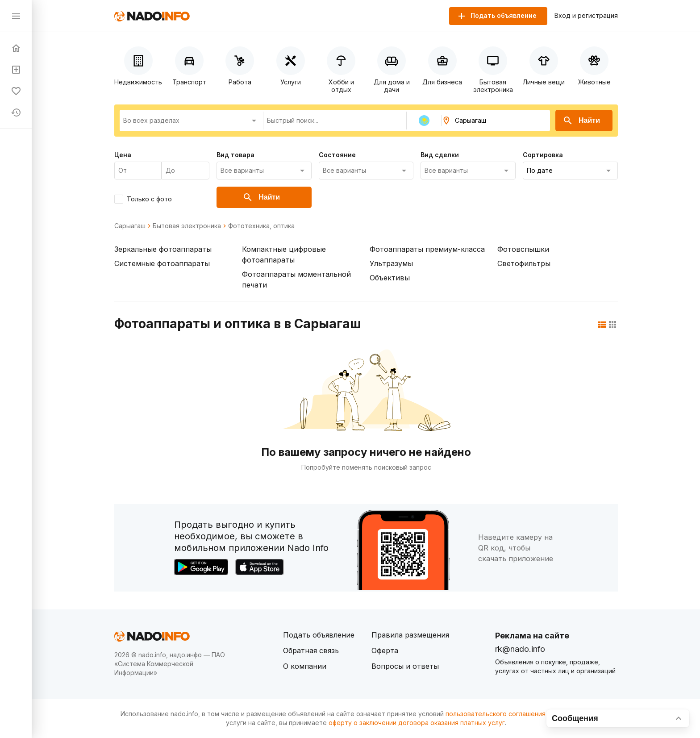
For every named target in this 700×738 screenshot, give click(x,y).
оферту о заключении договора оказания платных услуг (417, 723)
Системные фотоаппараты (162, 263)
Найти (581, 121)
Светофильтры (524, 263)
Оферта (385, 650)
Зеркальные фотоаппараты (163, 249)
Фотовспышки (523, 249)
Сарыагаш (130, 226)
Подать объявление (319, 635)
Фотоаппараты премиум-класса (427, 249)
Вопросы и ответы (405, 666)
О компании (305, 666)
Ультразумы (391, 263)
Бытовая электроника (187, 226)
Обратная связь (311, 650)
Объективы (390, 278)
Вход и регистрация (586, 16)
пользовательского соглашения (496, 714)
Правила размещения (410, 635)
